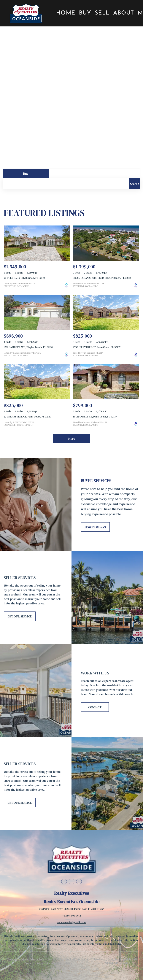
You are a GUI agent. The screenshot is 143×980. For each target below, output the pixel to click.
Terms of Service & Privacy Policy (27, 959)
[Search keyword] (66, 184)
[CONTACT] (95, 707)
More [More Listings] (72, 439)
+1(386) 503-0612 (72, 916)
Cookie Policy (56, 959)
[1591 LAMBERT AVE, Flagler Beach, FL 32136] (37, 313)
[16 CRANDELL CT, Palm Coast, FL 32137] (106, 382)
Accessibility (65, 963)
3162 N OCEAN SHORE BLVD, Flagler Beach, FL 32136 (102, 278)
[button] (26, 13)
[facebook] (64, 881)
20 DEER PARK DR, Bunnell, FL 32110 (24, 278)
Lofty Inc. (114, 959)
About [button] (124, 13)
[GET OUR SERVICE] (20, 616)
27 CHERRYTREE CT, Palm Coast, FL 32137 (97, 347)
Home (66, 13)
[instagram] (79, 881)
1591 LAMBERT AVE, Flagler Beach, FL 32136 (28, 347)
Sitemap (51, 963)
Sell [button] (102, 13)
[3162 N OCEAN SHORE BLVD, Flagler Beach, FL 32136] (106, 243)
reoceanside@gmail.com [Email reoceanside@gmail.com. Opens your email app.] (71, 922)
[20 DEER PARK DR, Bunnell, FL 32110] (37, 243)
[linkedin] (71, 881)
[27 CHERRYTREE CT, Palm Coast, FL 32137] (106, 313)
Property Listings (35, 963)
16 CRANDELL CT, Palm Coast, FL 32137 (95, 417)
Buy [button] (85, 13)
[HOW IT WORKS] (95, 527)
